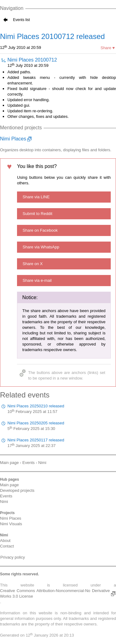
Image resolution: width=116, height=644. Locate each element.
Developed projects (17, 490)
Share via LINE (36, 197)
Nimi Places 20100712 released (52, 36)
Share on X (33, 264)
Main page (9, 485)
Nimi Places (13, 139)
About (5, 541)
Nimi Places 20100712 (32, 60)
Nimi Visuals (11, 524)
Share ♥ (108, 48)
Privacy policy (13, 557)
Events (6, 496)
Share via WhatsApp (41, 247)
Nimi (4, 502)
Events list (21, 20)
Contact (7, 546)
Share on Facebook (40, 230)
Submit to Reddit (37, 214)
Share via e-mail (37, 280)
